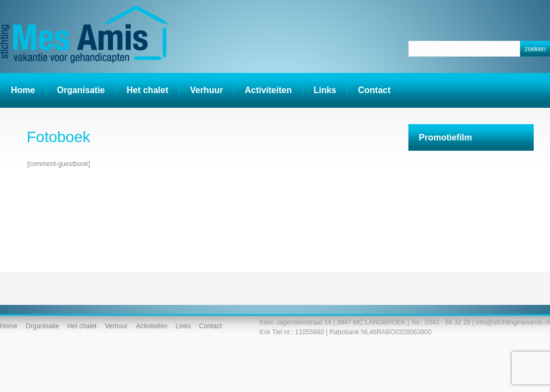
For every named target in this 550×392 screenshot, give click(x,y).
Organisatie (81, 90)
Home (23, 90)
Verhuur (206, 90)
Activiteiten (265, 91)
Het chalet (147, 90)
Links (325, 90)
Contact (374, 90)
